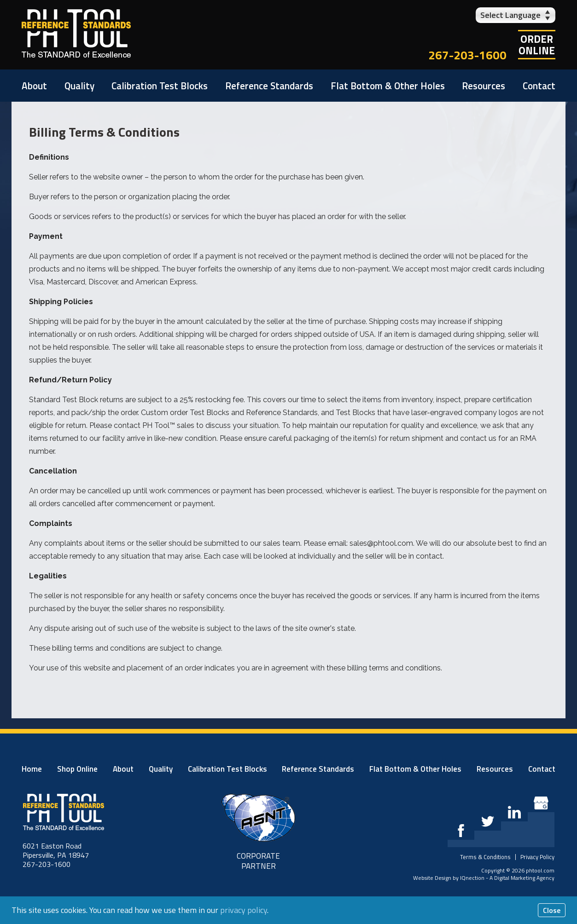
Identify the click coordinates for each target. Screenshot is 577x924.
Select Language (510, 15)
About (34, 86)
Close (552, 910)
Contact (539, 86)
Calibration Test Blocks (160, 86)
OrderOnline (537, 45)
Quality (79, 86)
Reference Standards (269, 86)
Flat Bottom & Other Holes (388, 86)
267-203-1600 (467, 55)
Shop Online (77, 769)
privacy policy (244, 910)
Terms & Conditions (485, 857)
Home (32, 769)
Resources (484, 86)
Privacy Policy (537, 857)
